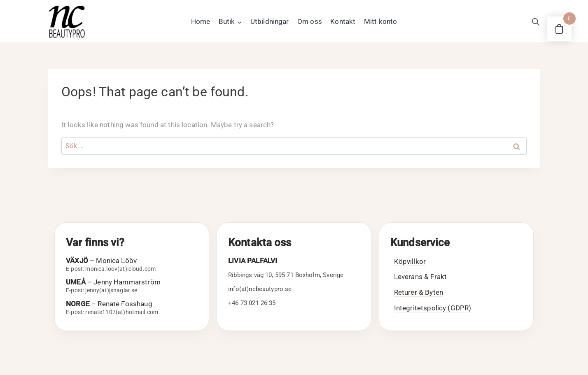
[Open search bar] (536, 22)
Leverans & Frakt (420, 277)
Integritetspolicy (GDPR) (433, 308)
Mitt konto (381, 21)
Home (201, 21)
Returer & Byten (419, 292)
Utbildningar (270, 21)
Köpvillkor (410, 261)
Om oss (310, 21)
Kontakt (343, 21)
